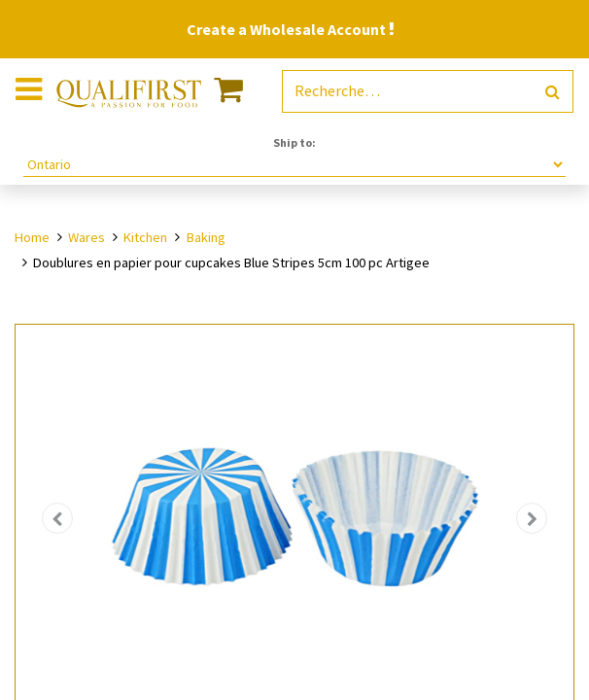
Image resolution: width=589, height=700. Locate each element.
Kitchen (145, 237)
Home (32, 237)
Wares (87, 237)
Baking (206, 237)
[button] (57, 519)
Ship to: (294, 142)
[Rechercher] (553, 92)
